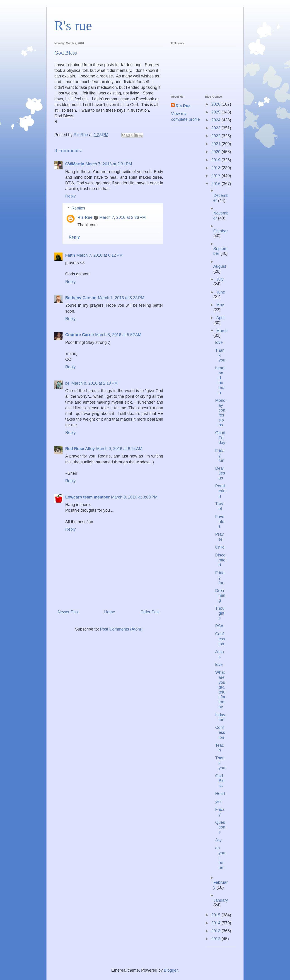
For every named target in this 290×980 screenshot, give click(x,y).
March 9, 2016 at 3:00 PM (134, 497)
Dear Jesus (220, 473)
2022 (216, 136)
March (222, 331)
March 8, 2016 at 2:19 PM (95, 383)
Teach (220, 748)
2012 (216, 939)
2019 (216, 160)
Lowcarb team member (87, 497)
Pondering (220, 491)
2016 (216, 184)
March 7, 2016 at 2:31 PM (109, 164)
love (219, 342)
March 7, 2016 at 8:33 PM (121, 298)
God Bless (220, 781)
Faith (70, 255)
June (221, 292)
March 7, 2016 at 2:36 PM (122, 217)
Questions (220, 827)
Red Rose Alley (80, 449)
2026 (216, 104)
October (221, 231)
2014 (216, 923)
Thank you (220, 355)
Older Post (150, 612)
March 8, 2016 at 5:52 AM (118, 335)
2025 (216, 112)
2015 (216, 915)
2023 (216, 128)
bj (68, 383)
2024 (216, 120)
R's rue (73, 26)
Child (220, 547)
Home (110, 612)
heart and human (220, 380)
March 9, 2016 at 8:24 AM (119, 449)
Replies (78, 208)
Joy (218, 840)
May (220, 305)
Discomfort (220, 560)
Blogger (171, 970)
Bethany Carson (81, 298)
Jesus (220, 654)
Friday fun (220, 456)
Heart (220, 794)
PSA (219, 626)
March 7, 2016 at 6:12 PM (100, 255)
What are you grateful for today (220, 690)
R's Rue (85, 217)
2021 (216, 144)
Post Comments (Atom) (121, 629)
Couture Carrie (80, 335)
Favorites (220, 521)
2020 (216, 152)
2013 (216, 931)
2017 (216, 176)
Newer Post (68, 612)
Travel (219, 506)
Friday (220, 812)
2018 (216, 168)
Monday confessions (220, 413)
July (220, 279)
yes (218, 802)
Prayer (219, 537)
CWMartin (75, 164)
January (221, 900)
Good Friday (220, 438)
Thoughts (220, 613)
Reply (70, 196)
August (220, 266)
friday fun (220, 717)
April (220, 318)
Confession (220, 639)
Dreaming (220, 596)
